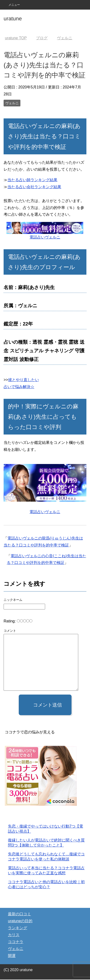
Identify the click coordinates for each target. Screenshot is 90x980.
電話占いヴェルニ (45, 237)
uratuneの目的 (20, 921)
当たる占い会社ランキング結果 (34, 187)
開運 (12, 956)
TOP (16, 38)
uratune (13, 19)
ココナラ (16, 942)
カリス (14, 935)
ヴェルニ (12, 103)
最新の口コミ (19, 914)
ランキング (18, 928)
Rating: (10, 621)
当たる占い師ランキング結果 (32, 180)
